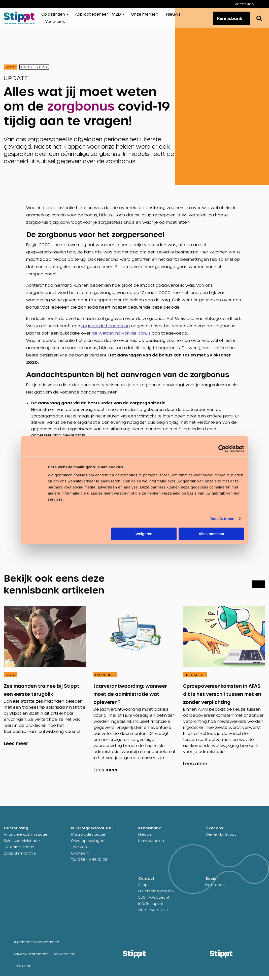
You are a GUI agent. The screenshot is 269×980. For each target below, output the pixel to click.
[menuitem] (248, 4)
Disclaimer (23, 970)
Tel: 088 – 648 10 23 (89, 864)
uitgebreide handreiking (106, 330)
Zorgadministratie (20, 857)
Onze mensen (145, 16)
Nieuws (173, 16)
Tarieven (79, 851)
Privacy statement (31, 958)
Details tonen (222, 519)
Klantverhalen (151, 845)
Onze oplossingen (88, 845)
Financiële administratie (26, 839)
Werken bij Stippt (221, 839)
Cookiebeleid (63, 958)
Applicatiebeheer (91, 16)
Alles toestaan (211, 534)
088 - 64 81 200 (153, 914)
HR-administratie (19, 851)
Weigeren (144, 534)
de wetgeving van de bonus (121, 337)
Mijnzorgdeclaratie (88, 839)
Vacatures (244, 4)
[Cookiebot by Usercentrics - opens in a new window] (222, 449)
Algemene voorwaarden (37, 946)
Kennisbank (227, 20)
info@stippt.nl (150, 908)
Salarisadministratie (22, 845)
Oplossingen (53, 16)
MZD (116, 16)
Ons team (80, 857)
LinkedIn (218, 889)
